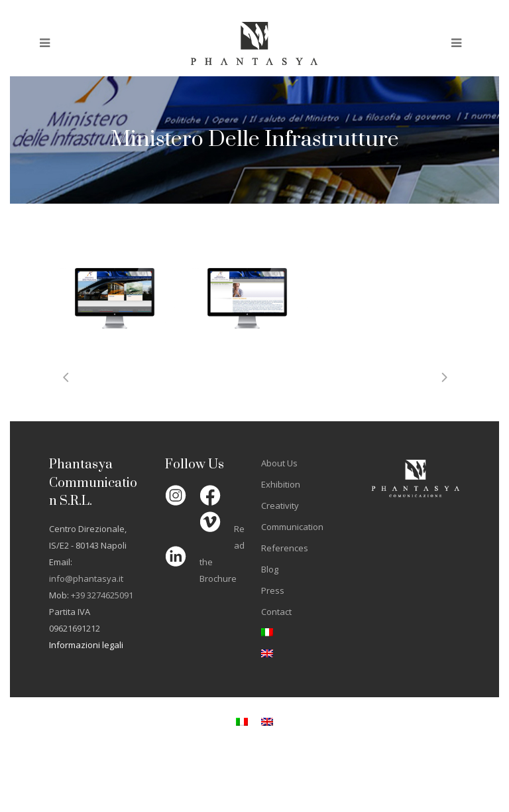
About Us (279, 463)
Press (273, 590)
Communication (292, 527)
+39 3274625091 (102, 595)
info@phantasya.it (86, 578)
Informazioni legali (86, 645)
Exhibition (281, 484)
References (285, 548)
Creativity (280, 506)
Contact (276, 612)
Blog (270, 569)
